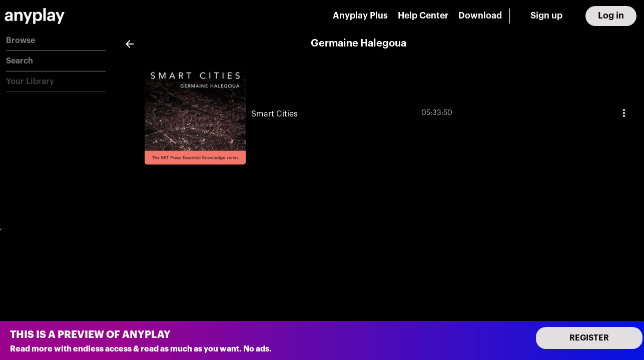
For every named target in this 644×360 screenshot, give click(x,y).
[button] (56, 41)
